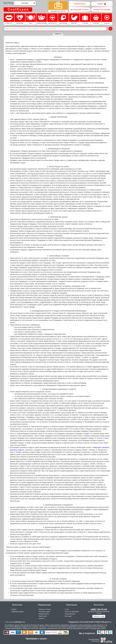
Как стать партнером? (72, 612)
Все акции (68, 616)
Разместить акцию (102, 10)
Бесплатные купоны (80, 10)
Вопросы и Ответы (45, 609)
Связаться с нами (99, 616)
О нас (67, 609)
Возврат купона (44, 614)
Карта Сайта (43, 616)
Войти (102, 4)
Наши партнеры (70, 614)
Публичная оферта (18, 612)
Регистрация (80, 4)
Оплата (14, 609)
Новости (42, 618)
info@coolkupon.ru (103, 622)
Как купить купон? (45, 612)
